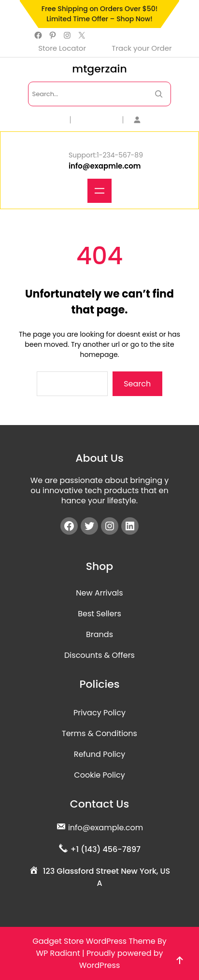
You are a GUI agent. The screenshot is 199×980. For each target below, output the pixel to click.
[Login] (152, 120)
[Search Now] (159, 94)
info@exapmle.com (105, 166)
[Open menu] (99, 191)
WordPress (100, 965)
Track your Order (142, 48)
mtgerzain (99, 69)
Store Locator (62, 48)
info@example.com (106, 828)
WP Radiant (58, 953)
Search (137, 384)
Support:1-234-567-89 (106, 155)
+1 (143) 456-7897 (106, 849)
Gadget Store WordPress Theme (94, 941)
